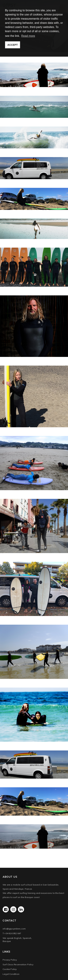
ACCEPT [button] (12, 45)
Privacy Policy (10, 960)
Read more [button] (28, 36)
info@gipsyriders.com (14, 929)
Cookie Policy (10, 969)
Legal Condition (11, 974)
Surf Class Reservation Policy (18, 964)
